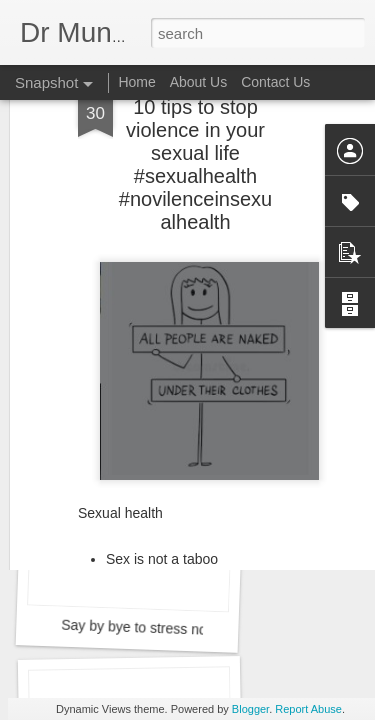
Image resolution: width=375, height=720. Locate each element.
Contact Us (275, 82)
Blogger (250, 709)
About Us (199, 82)
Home (136, 82)
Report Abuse (308, 709)
